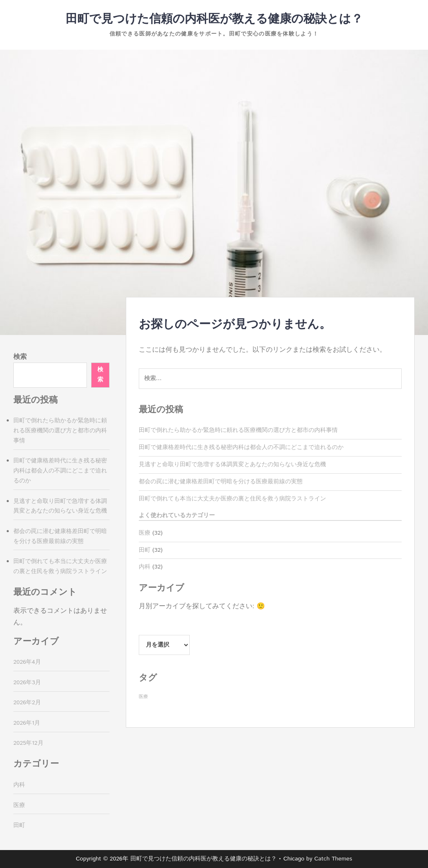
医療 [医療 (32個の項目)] (143, 697)
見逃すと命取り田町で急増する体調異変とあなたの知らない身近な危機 (232, 464)
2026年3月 (27, 683)
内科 (145, 567)
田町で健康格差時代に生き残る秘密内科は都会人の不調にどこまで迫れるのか (241, 447)
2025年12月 (28, 743)
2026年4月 (27, 662)
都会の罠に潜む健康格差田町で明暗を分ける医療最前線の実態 (221, 482)
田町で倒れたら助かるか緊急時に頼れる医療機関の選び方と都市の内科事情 (238, 430)
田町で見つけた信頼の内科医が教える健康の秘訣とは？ (214, 19)
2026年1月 (27, 723)
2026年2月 (27, 703)
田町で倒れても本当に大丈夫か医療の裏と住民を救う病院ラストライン (232, 499)
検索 (20, 357)
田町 (145, 550)
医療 (145, 533)
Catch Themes (333, 859)
